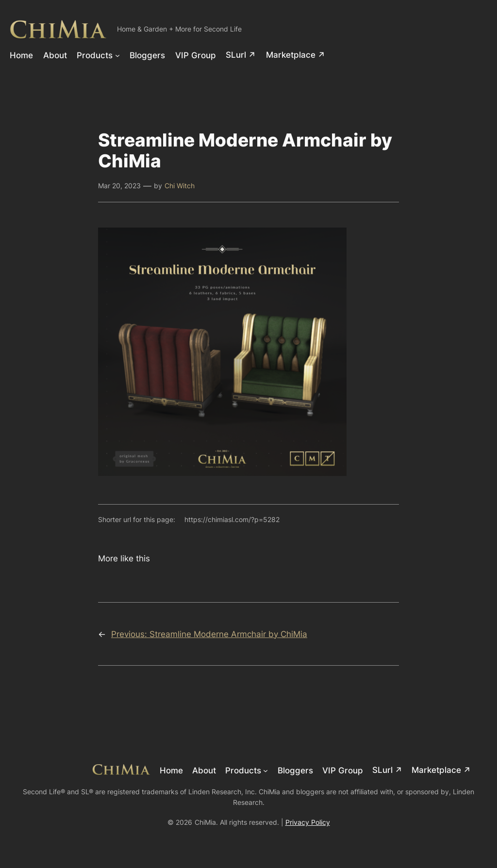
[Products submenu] (117, 55)
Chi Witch (180, 186)
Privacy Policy (308, 822)
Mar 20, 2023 (119, 186)
